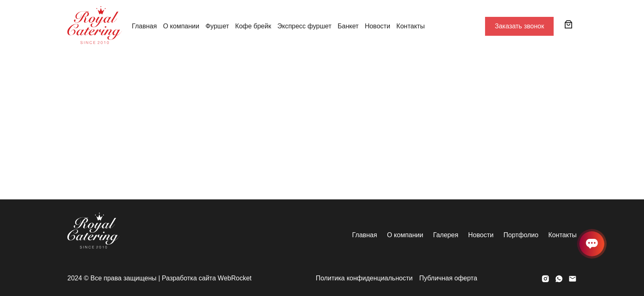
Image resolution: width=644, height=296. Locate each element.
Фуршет (217, 26)
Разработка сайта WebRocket (207, 278)
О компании (181, 26)
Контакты (411, 26)
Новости (377, 26)
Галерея (445, 235)
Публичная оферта (448, 278)
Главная (144, 26)
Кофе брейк (253, 26)
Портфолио (521, 235)
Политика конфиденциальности (364, 278)
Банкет (348, 26)
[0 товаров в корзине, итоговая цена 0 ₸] (568, 24)
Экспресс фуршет (304, 26)
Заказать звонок (520, 26)
